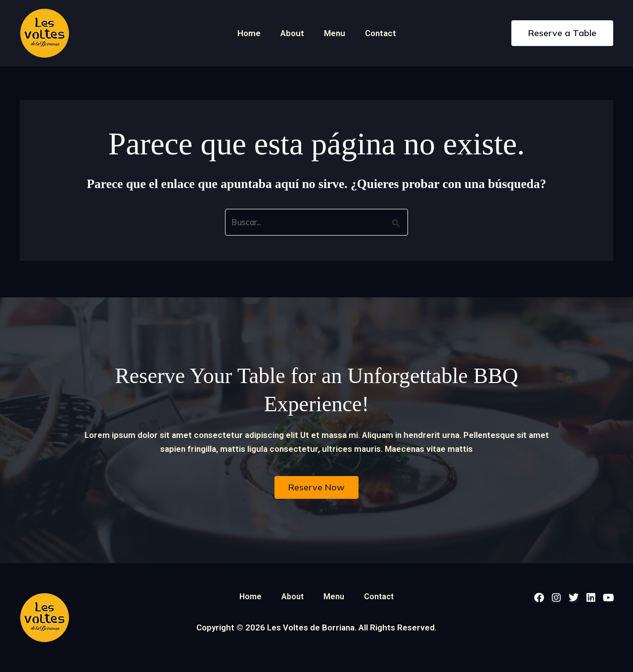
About (294, 33)
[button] (562, 33)
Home (253, 33)
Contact (376, 33)
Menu (333, 33)
